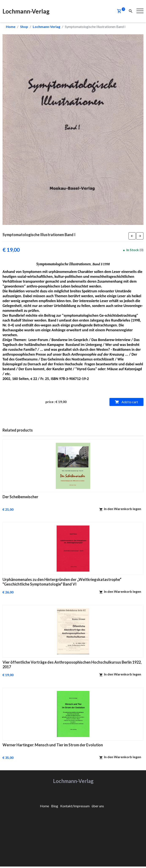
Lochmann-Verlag (46, 27)
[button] (119, 11)
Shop (24, 27)
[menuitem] (44, 806)
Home (11, 27)
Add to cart (126, 402)
